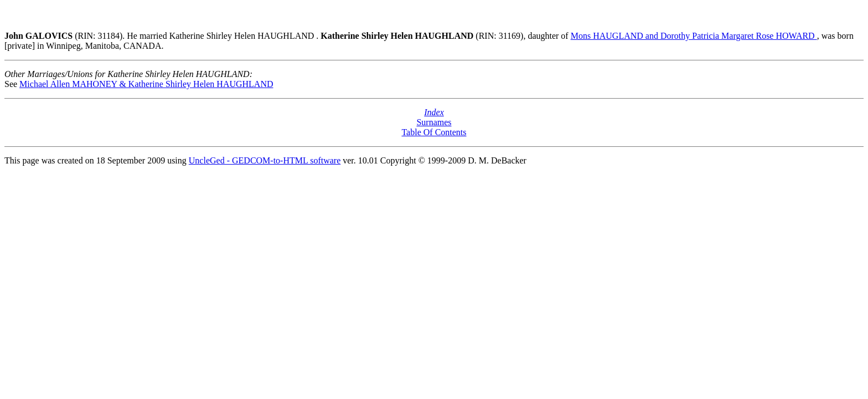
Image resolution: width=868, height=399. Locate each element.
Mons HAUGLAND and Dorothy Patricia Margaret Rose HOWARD (694, 36)
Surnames (434, 122)
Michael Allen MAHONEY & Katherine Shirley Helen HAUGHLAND (146, 84)
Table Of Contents (434, 132)
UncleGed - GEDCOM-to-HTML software (265, 160)
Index (434, 112)
